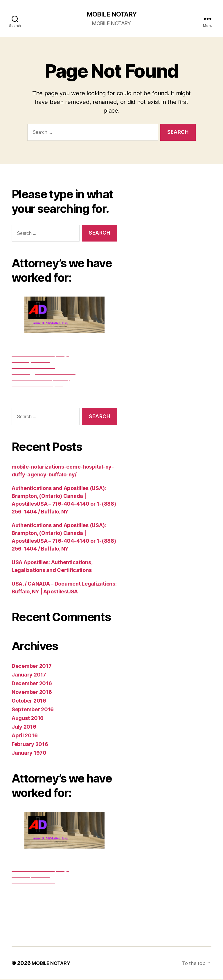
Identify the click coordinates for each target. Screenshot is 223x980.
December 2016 (32, 684)
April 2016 (25, 736)
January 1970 (29, 753)
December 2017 (32, 667)
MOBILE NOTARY (111, 14)
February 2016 (30, 745)
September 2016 (33, 710)
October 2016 (29, 701)
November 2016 (32, 693)
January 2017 (29, 675)
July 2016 (24, 727)
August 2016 (28, 719)
